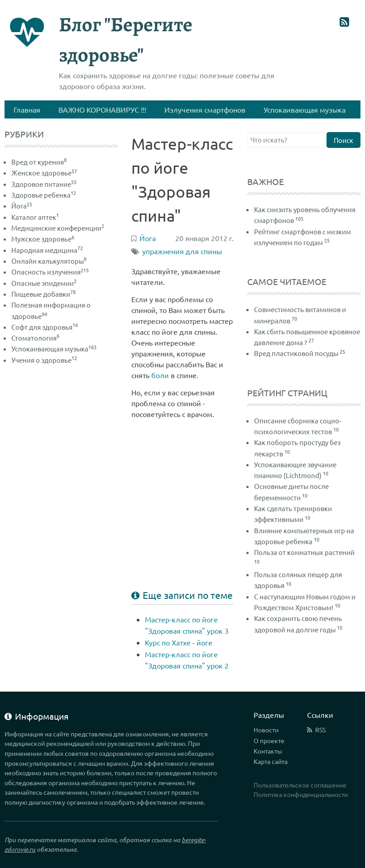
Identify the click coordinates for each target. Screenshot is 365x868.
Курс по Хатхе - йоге (179, 642)
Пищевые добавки (43, 294)
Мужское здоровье (43, 239)
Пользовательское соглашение (300, 785)
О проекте (269, 740)
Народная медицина (47, 250)
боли (160, 375)
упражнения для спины (182, 251)
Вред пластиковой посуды (296, 353)
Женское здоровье (44, 173)
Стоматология (35, 338)
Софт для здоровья (45, 327)
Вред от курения (39, 162)
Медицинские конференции (58, 228)
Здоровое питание (44, 184)
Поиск (343, 140)
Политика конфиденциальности (301, 794)
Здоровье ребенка (44, 195)
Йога (22, 206)
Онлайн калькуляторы (49, 261)
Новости (266, 730)
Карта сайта (271, 761)
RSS (320, 730)
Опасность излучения (50, 272)
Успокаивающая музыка (54, 349)
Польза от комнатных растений (304, 552)
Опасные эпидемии (44, 283)
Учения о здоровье (44, 360)
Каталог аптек (35, 217)
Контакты (268, 751)
